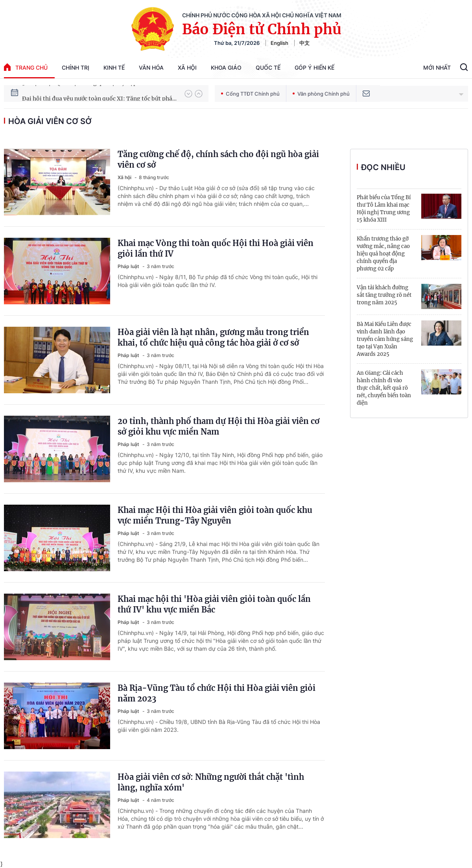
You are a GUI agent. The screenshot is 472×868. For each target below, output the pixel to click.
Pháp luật (129, 266)
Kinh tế (114, 68)
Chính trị (76, 68)
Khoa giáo (226, 68)
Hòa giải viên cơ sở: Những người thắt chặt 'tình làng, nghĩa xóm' (211, 782)
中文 (304, 43)
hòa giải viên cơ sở (50, 121)
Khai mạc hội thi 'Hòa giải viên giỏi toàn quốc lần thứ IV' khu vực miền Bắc (214, 604)
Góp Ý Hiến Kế (314, 68)
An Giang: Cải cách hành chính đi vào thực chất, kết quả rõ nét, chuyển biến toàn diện (384, 388)
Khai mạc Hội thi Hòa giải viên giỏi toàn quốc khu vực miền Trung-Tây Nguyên (215, 515)
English (279, 43)
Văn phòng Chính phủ (321, 94)
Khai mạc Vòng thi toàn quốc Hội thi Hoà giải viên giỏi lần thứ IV (216, 248)
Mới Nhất (437, 68)
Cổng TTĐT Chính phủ (250, 94)
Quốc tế (268, 68)
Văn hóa (151, 68)
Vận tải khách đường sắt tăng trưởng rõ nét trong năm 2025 (384, 295)
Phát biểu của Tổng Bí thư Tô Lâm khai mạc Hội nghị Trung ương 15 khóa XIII (384, 209)
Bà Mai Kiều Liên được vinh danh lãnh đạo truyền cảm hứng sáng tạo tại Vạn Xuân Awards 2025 (385, 339)
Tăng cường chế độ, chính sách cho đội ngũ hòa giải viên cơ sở (218, 159)
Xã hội (187, 68)
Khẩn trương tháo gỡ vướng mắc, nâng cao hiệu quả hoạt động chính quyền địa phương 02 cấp (383, 254)
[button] (188, 94)
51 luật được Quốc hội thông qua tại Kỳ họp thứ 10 (88, 93)
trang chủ (26, 67)
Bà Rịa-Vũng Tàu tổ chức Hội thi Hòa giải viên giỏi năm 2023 (217, 693)
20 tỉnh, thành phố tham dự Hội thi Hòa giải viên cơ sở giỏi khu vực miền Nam (218, 426)
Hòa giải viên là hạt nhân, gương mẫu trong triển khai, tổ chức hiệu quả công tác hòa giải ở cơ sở (213, 337)
